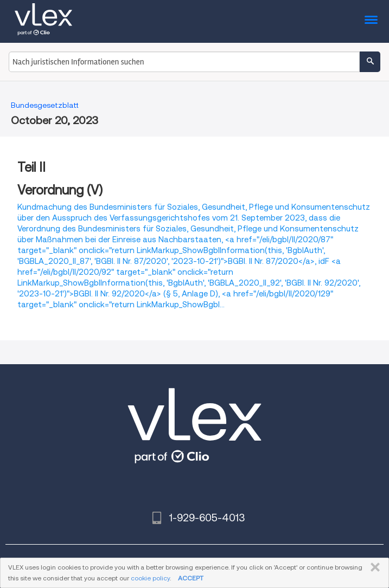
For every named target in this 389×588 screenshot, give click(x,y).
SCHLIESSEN (373, 567)
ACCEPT (191, 578)
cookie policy (150, 578)
